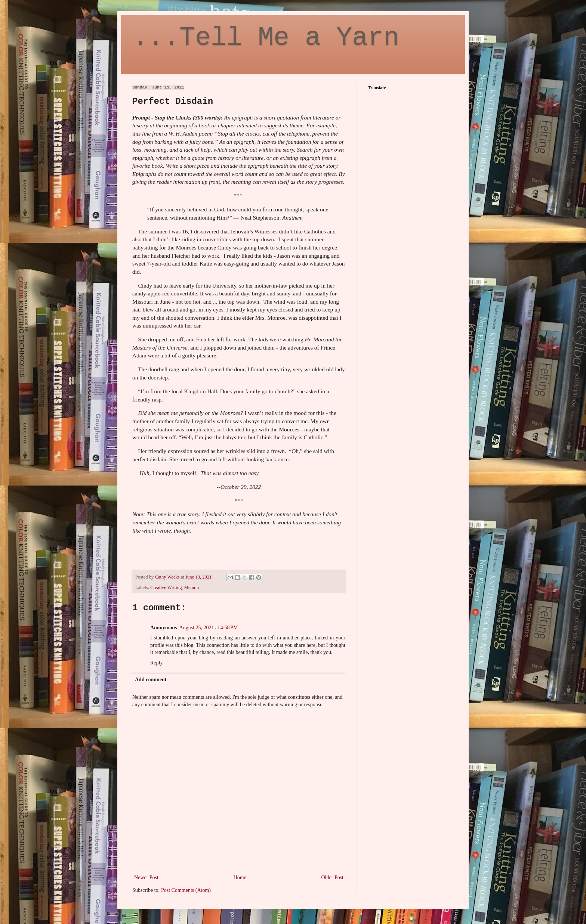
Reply (156, 663)
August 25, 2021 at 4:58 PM (209, 628)
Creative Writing (166, 587)
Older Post (333, 878)
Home (240, 878)
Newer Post (146, 878)
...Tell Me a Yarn (266, 38)
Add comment (151, 680)
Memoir (192, 587)
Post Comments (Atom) (186, 890)
